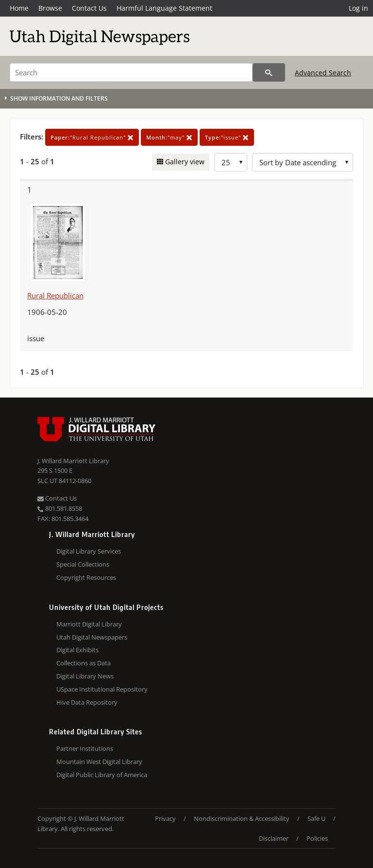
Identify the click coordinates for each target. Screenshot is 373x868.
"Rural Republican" (92, 137)
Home (19, 8)
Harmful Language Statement (164, 8)
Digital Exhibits (77, 650)
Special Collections (83, 564)
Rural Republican (55, 295)
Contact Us (89, 8)
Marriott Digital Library (89, 624)
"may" (169, 137)
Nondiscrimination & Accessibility (242, 818)
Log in (358, 8)
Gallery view (184, 162)
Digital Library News (85, 676)
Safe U (316, 818)
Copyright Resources (86, 577)
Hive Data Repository (87, 702)
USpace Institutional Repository (102, 689)
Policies (317, 838)
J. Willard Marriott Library (73, 461)
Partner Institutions (85, 748)
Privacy (165, 818)
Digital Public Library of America (102, 775)
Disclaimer (274, 838)
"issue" (227, 137)
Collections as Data (84, 663)
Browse (50, 8)
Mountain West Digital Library (99, 762)
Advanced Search (323, 73)
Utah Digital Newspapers (92, 637)
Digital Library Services (89, 551)
